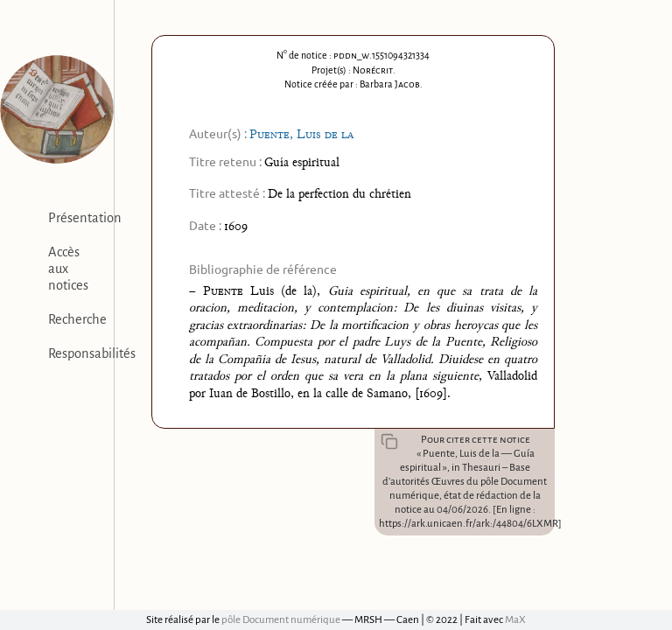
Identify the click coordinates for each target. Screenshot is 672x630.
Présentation (85, 218)
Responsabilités (92, 353)
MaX (515, 620)
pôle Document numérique (281, 620)
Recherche (77, 319)
